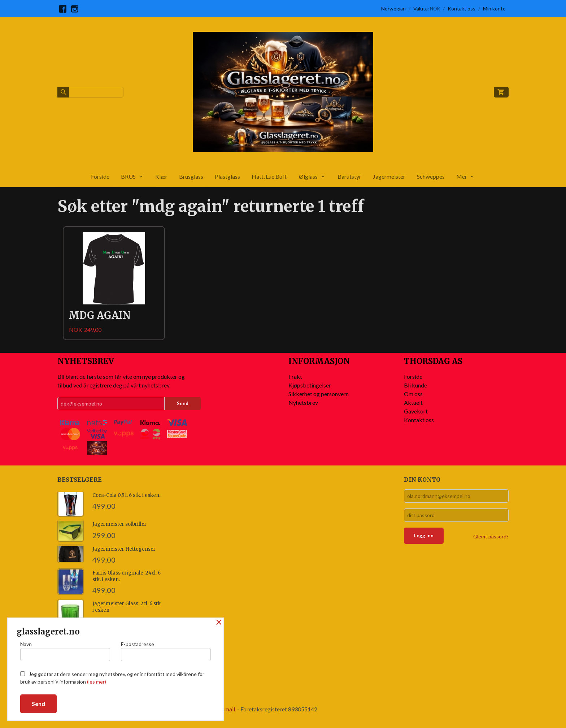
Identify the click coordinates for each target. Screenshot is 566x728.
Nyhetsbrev (303, 402)
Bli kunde (415, 385)
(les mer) (97, 682)
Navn (65, 651)
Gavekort (416, 411)
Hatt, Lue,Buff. (269, 176)
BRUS (128, 176)
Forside (100, 176)
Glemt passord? (491, 536)
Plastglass (227, 176)
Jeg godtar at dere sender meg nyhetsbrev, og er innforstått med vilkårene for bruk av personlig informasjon (112, 678)
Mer (462, 176)
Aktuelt (413, 402)
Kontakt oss (419, 420)
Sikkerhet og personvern (319, 394)
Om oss (413, 394)
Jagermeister (389, 176)
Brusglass (191, 176)
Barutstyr (349, 176)
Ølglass (308, 176)
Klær (161, 176)
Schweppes (431, 176)
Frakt (295, 376)
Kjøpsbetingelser (310, 385)
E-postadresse (166, 651)
